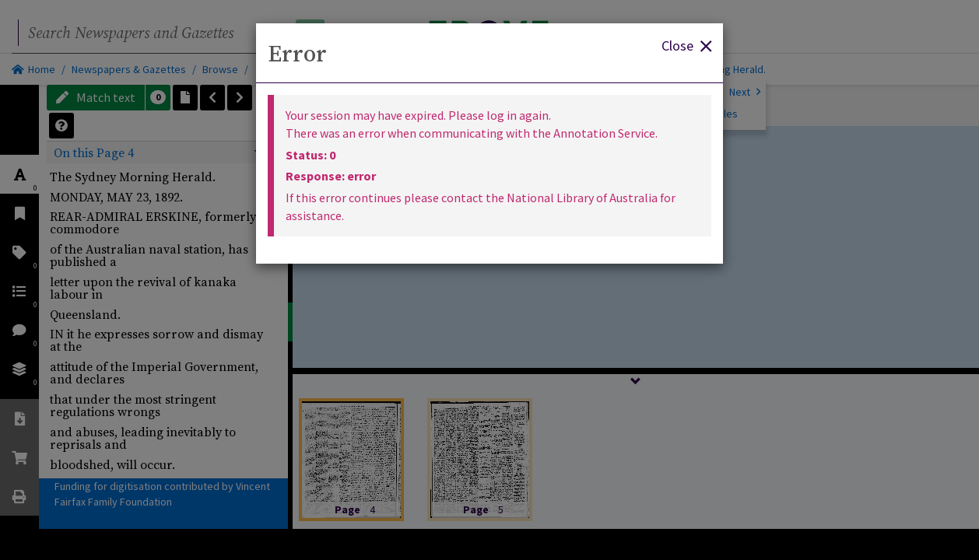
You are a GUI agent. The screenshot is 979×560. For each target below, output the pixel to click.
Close (686, 45)
